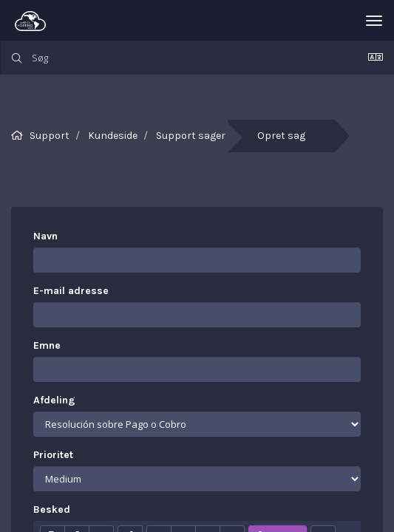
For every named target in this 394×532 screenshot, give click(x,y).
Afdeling (54, 400)
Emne (47, 345)
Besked (52, 509)
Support (50, 136)
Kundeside (113, 136)
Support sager (191, 136)
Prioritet (53, 455)
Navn (45, 236)
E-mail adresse (71, 291)
